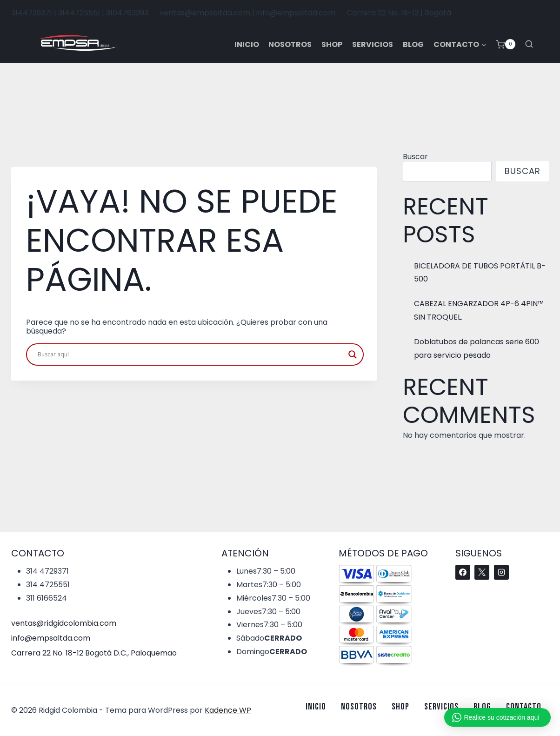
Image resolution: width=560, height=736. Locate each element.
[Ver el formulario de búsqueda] (529, 44)
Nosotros (290, 44)
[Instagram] (541, 13)
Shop (332, 44)
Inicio (247, 44)
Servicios (373, 44)
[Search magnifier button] (353, 355)
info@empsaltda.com (51, 638)
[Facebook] (508, 13)
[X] (524, 13)
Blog (413, 44)
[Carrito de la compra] (506, 44)
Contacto (524, 707)
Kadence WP (228, 710)
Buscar (415, 157)
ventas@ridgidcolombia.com (64, 623)
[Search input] (191, 355)
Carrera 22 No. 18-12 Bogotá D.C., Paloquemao (94, 653)
